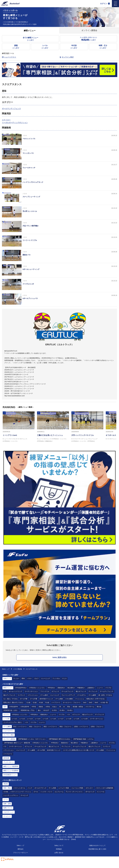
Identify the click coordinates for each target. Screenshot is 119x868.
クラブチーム (90, 707)
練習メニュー (8, 688)
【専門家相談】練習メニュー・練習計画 (17, 743)
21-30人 (62, 710)
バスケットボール (19, 788)
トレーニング (45, 679)
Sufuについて (59, 846)
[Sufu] (11, 4)
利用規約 (59, 849)
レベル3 (30, 719)
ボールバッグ (90, 792)
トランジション (33, 695)
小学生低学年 (13, 707)
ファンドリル (45, 691)
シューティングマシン (11, 795)
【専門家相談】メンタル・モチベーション (32, 739)
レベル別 (6, 719)
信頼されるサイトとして (97, 846)
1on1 (85, 702)
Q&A (5, 707)
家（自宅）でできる (105, 695)
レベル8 (69, 719)
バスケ (29, 679)
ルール (6, 800)
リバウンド (21, 695)
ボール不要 (24, 699)
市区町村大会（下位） (28, 710)
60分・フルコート (35, 727)
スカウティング (9, 812)
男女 (69, 707)
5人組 (47, 702)
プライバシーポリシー (20, 853)
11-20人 (55, 710)
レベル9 (76, 719)
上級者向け (91, 688)
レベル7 (61, 719)
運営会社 (20, 849)
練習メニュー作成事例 (11, 771)
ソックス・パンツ (46, 792)
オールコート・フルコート (72, 702)
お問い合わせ (59, 853)
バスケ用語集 (18, 669)
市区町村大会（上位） (11, 710)
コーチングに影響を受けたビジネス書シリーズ (79, 750)
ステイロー (6, 120)
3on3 (96, 702)
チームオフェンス (67, 691)
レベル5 (45, 719)
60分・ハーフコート (20, 727)
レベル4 (38, 719)
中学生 (34, 707)
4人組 (41, 702)
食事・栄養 (7, 804)
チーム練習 (92, 695)
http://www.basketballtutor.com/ (15, 396)
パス (5, 691)
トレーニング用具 (77, 788)
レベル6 (53, 719)
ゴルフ (36, 679)
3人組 (35, 702)
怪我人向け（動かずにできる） (14, 702)
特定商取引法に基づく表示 (97, 849)
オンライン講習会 (9, 739)
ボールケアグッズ (40, 788)
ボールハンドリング (15, 691)
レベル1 (14, 719)
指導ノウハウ (8, 808)
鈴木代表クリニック (46, 699)
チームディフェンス (107, 691)
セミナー (6, 715)
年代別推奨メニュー (10, 775)
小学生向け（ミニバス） (37, 688)
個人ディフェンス (9, 695)
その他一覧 (104, 702)
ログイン (104, 4)
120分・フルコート (97, 727)
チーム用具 (52, 788)
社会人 (55, 707)
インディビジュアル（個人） (13, 722)
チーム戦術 (59, 699)
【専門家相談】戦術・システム (83, 739)
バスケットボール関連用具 (104, 788)
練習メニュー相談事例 (11, 766)
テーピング (24, 795)
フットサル (56, 679)
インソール (101, 792)
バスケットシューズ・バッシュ (21, 792)
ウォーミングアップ (68, 695)
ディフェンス (93, 691)
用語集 (6, 784)
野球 (23, 679)
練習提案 (6, 758)
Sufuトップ (6, 669)
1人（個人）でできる (10, 699)
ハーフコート (56, 702)
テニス (64, 679)
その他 (6, 792)
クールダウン (82, 695)
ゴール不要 (33, 699)
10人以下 (46, 710)
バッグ (30, 788)
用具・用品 (7, 788)
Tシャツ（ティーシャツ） (75, 792)
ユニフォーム (59, 792)
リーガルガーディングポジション (15, 123)
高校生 (41, 707)
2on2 (90, 702)
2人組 (28, 702)
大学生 (48, 707)
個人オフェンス (81, 691)
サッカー (16, 679)
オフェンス (55, 691)
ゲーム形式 (44, 695)
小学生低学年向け (21, 688)
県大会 (99, 707)
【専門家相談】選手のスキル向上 (59, 739)
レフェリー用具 (64, 788)
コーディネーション (31, 691)
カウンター (89, 788)
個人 (39, 710)
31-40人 (70, 710)
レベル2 (22, 719)
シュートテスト (9, 731)
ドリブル (108, 688)
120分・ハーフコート (81, 727)
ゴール (36, 792)
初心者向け (71, 688)
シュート (100, 688)
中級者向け (81, 688)
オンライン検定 (9, 735)
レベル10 (84, 719)
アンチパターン (9, 762)
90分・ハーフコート (50, 727)
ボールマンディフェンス (11, 108)
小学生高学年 (25, 707)
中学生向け (51, 688)
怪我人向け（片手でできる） (96, 699)
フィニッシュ (80, 699)
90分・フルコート (65, 727)
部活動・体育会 (78, 707)
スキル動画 (69, 699)
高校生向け (61, 688)
